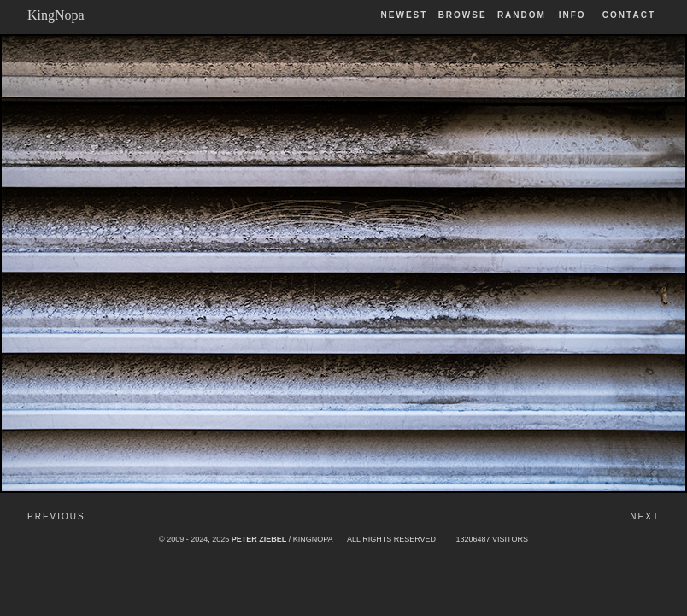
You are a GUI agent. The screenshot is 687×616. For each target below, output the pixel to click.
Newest (405, 15)
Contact (629, 15)
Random (524, 15)
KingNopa (56, 15)
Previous (56, 516)
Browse (463, 15)
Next (645, 516)
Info (572, 15)
